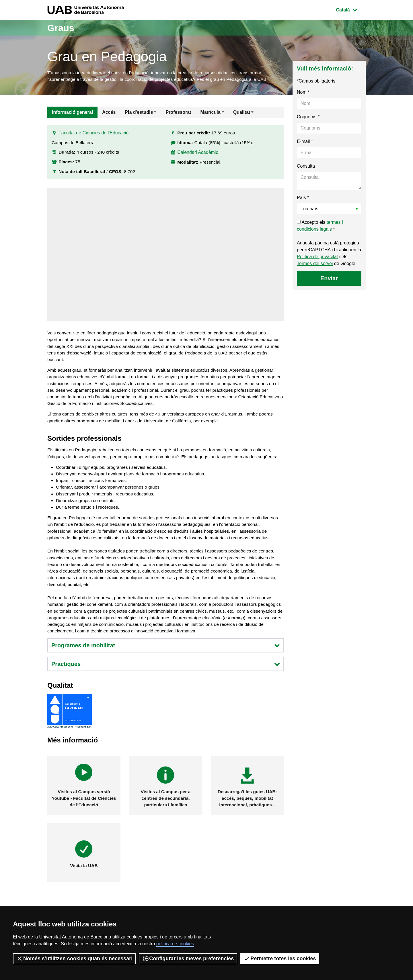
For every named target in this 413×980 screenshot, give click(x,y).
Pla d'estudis (139, 113)
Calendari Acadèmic (198, 155)
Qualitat (242, 113)
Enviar (329, 279)
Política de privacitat (317, 257)
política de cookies (175, 944)
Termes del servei (315, 264)
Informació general (72, 113)
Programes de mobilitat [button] (166, 672)
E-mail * (305, 142)
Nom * (303, 93)
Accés (109, 113)
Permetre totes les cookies (280, 959)
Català (351, 9)
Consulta (306, 167)
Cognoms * (308, 118)
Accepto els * (320, 227)
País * (303, 198)
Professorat (178, 113)
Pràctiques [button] (166, 691)
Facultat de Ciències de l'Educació (93, 135)
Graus (62, 28)
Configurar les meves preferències (188, 959)
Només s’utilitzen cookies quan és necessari (74, 959)
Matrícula (210, 113)
